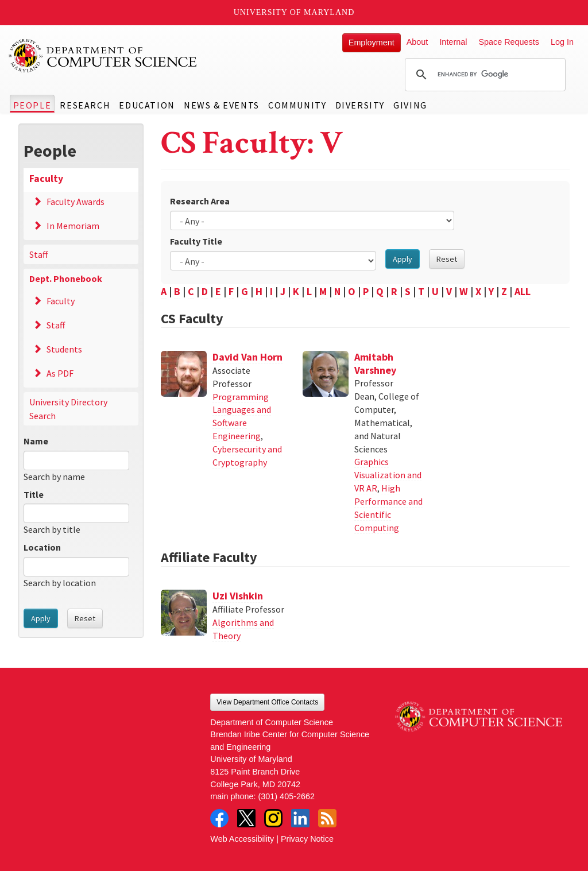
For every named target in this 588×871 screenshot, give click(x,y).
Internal (453, 42)
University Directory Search (68, 409)
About (417, 42)
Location (42, 547)
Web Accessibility (242, 839)
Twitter (246, 818)
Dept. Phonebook (66, 278)
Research (85, 105)
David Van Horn (247, 357)
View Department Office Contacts (267, 702)
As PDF (60, 373)
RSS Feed (327, 818)
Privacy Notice (307, 839)
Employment (372, 42)
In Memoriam (73, 226)
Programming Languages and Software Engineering (242, 417)
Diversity (360, 105)
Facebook (219, 818)
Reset (85, 618)
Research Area (200, 201)
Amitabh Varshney (375, 363)
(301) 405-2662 (287, 796)
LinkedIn (300, 818)
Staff (38, 254)
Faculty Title (196, 241)
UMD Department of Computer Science (103, 56)
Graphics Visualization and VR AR (388, 475)
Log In (562, 42)
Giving (410, 105)
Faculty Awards (76, 202)
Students (64, 349)
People (32, 105)
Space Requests (509, 42)
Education (147, 105)
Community (297, 105)
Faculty (46, 179)
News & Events (222, 105)
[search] (483, 75)
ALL (523, 291)
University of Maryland (294, 12)
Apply (41, 618)
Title (34, 494)
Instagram (273, 818)
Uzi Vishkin (238, 596)
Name (36, 441)
